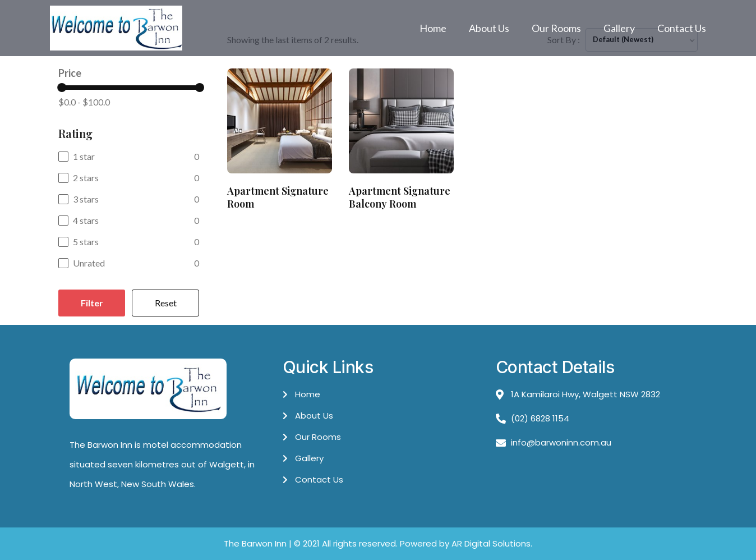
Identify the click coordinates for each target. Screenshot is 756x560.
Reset (166, 303)
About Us (489, 28)
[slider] (62, 88)
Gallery (619, 28)
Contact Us (682, 28)
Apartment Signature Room (278, 197)
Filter (92, 303)
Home (433, 28)
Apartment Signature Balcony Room (400, 197)
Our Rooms (556, 28)
